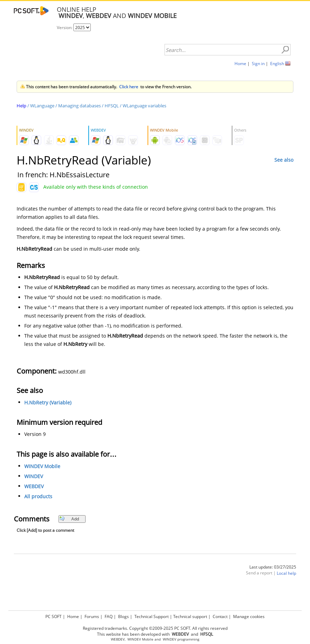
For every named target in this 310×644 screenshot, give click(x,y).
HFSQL (112, 106)
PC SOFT (54, 616)
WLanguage (42, 106)
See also (284, 160)
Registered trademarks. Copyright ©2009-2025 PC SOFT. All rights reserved (155, 628)
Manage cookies (249, 616)
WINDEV (34, 476)
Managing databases (79, 106)
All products (38, 496)
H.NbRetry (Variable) (48, 402)
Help (21, 106)
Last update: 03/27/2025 (273, 567)
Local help (286, 573)
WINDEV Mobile (42, 466)
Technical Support (152, 616)
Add (69, 519)
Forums (92, 616)
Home (240, 64)
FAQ (109, 616)
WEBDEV (34, 486)
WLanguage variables (144, 106)
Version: (65, 28)
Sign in (258, 64)
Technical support (190, 616)
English (277, 64)
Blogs (123, 616)
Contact (220, 616)
